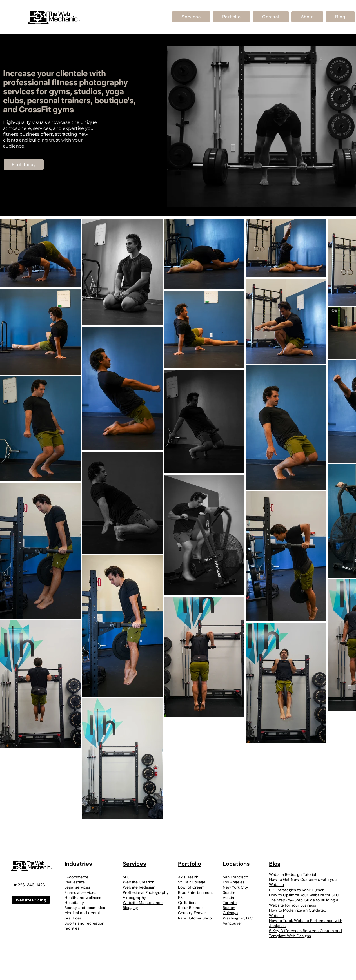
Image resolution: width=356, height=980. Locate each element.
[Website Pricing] (31, 900)
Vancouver (232, 923)
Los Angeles (234, 882)
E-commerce (76, 877)
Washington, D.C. (238, 918)
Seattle (229, 892)
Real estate (75, 882)
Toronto (230, 903)
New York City (235, 887)
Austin (228, 898)
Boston (229, 908)
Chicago (230, 913)
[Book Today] (24, 165)
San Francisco (235, 877)
